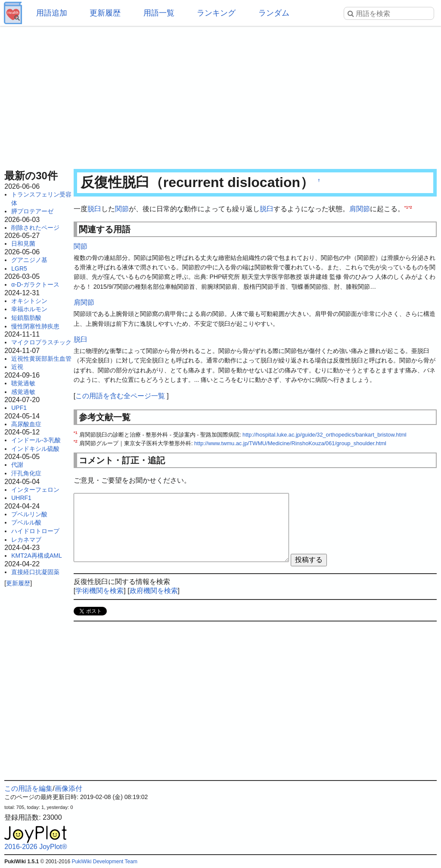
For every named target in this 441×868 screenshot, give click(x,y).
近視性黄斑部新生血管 (41, 359)
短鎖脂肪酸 (26, 318)
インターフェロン (35, 490)
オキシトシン (29, 301)
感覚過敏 (23, 392)
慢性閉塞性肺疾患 (35, 326)
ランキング (216, 13)
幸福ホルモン (29, 309)
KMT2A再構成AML (36, 556)
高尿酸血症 (26, 424)
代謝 (17, 465)
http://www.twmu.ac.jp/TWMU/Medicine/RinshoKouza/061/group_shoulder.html (290, 443)
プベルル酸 (26, 522)
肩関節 (360, 209)
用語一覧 (159, 13)
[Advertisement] (220, 95)
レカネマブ (26, 540)
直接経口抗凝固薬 (35, 572)
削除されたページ (35, 228)
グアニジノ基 (29, 260)
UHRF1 (21, 498)
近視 (17, 367)
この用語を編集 (28, 788)
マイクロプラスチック (41, 342)
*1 (406, 207)
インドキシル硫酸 (35, 449)
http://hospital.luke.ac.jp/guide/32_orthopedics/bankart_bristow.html (325, 435)
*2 (410, 207)
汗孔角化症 (26, 473)
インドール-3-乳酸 (36, 440)
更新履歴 (105, 13)
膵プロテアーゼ (32, 211)
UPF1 (19, 408)
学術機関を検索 (99, 591)
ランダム (274, 13)
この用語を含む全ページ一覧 (120, 396)
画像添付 (68, 788)
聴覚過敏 (23, 383)
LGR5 (19, 269)
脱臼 (94, 209)
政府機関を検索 (154, 591)
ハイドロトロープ (35, 531)
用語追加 (52, 13)
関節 (122, 209)
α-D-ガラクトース (35, 284)
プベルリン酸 (29, 514)
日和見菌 (23, 244)
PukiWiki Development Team (104, 862)
